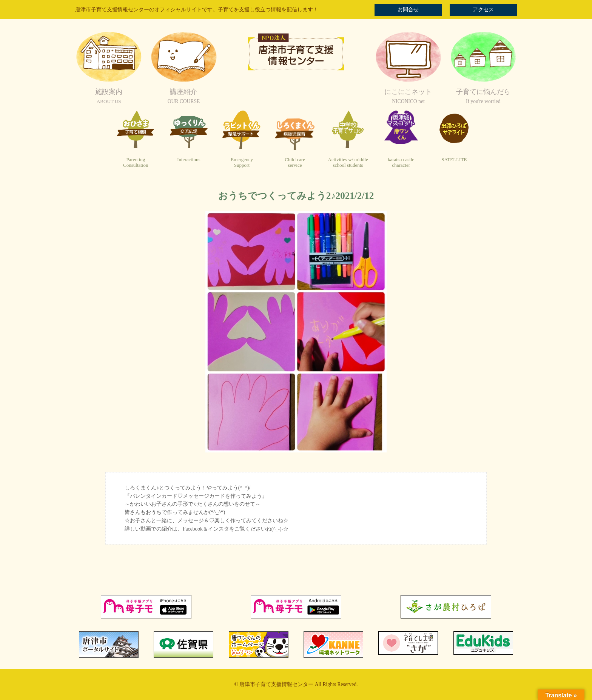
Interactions (189, 159)
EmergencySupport (242, 162)
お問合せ (408, 10)
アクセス (483, 10)
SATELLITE (454, 159)
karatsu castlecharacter (401, 162)
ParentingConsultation (136, 162)
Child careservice (295, 162)
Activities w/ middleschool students (348, 162)
